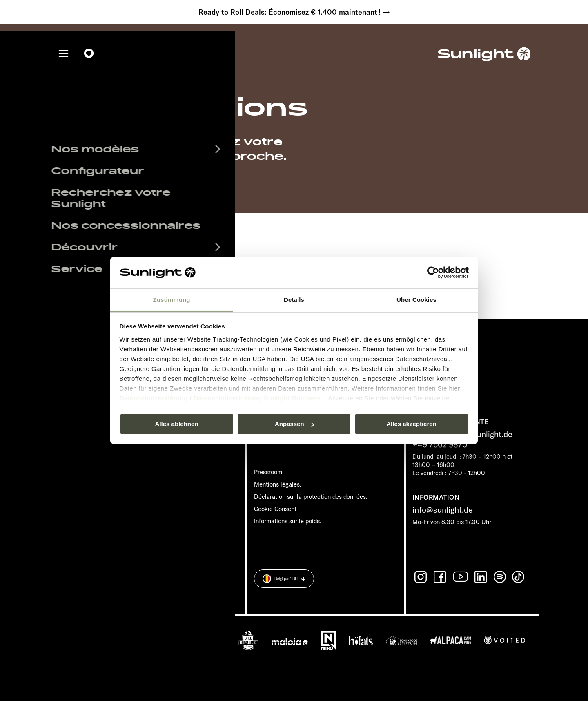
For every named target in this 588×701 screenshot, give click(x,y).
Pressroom (268, 472)
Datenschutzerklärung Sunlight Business (257, 398)
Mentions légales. (278, 485)
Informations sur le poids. (288, 521)
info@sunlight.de (443, 510)
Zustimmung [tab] (172, 300)
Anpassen (294, 424)
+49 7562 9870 (440, 445)
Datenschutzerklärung (154, 398)
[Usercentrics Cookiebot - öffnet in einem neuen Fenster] (433, 272)
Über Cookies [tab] (416, 300)
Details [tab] (294, 300)
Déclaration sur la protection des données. (311, 497)
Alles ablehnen (177, 424)
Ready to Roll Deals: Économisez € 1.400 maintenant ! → (294, 12)
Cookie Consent (275, 509)
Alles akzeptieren (411, 424)
